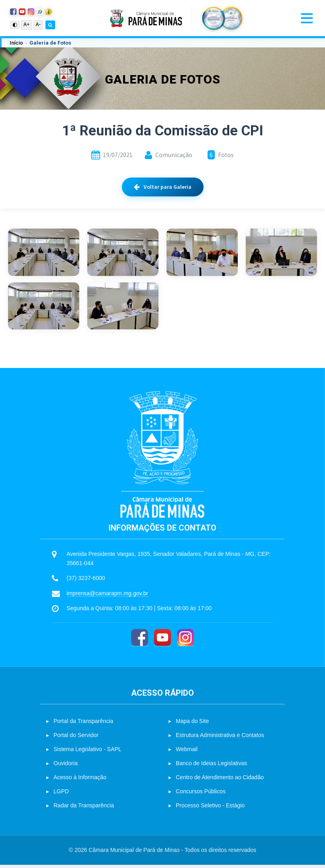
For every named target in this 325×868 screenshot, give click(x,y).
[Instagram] (185, 641)
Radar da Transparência (84, 809)
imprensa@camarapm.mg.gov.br (108, 596)
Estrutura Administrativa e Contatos (220, 738)
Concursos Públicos (201, 794)
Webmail (187, 752)
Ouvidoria (66, 766)
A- (38, 25)
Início (16, 43)
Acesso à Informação (80, 780)
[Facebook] (140, 641)
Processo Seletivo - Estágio (210, 809)
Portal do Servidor (76, 738)
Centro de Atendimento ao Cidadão (220, 780)
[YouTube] (162, 641)
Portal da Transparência (83, 724)
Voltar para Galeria (163, 187)
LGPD (61, 794)
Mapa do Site (192, 724)
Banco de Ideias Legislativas (211, 766)
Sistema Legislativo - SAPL (87, 752)
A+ (27, 25)
